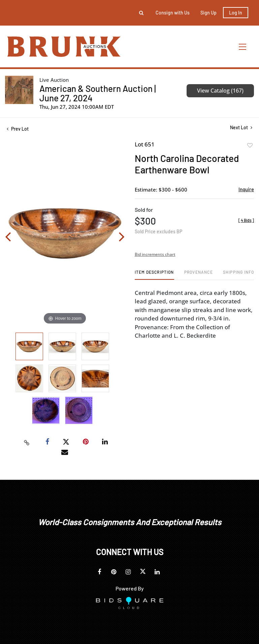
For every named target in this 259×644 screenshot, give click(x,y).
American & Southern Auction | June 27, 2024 (98, 93)
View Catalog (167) (220, 91)
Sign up (208, 13)
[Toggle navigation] (243, 47)
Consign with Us (173, 13)
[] (246, 220)
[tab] (154, 275)
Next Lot (241, 127)
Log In (236, 13)
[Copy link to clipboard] (27, 442)
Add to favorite (250, 145)
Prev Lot (18, 129)
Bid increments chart (155, 254)
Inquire (246, 189)
